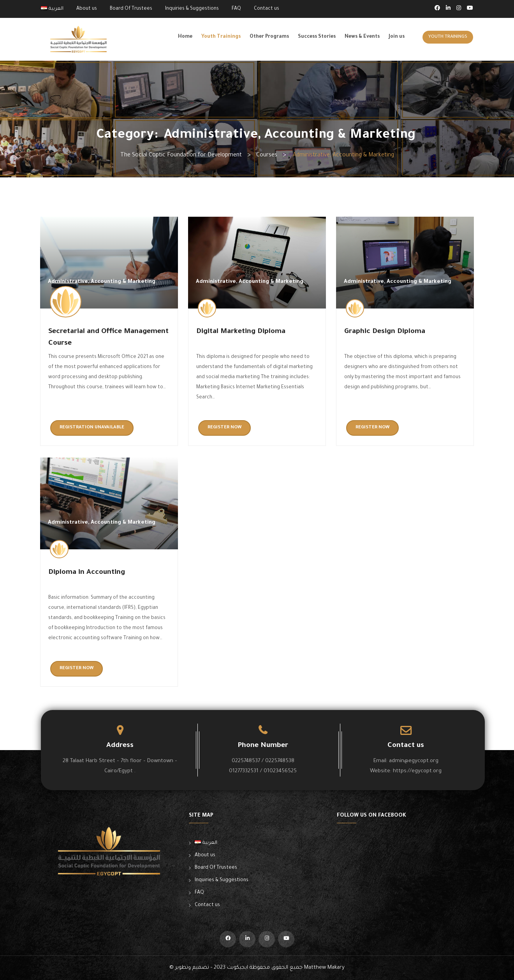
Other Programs (269, 37)
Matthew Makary (324, 968)
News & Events (362, 37)
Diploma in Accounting (87, 573)
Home (185, 37)
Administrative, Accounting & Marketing (102, 282)
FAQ (236, 9)
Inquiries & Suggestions (192, 9)
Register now (224, 428)
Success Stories (317, 37)
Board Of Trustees (131, 9)
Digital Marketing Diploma (241, 332)
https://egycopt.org (417, 771)
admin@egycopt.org (414, 761)
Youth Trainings (221, 37)
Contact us (267, 9)
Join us (397, 37)
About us (87, 9)
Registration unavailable (92, 428)
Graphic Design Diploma (385, 332)
